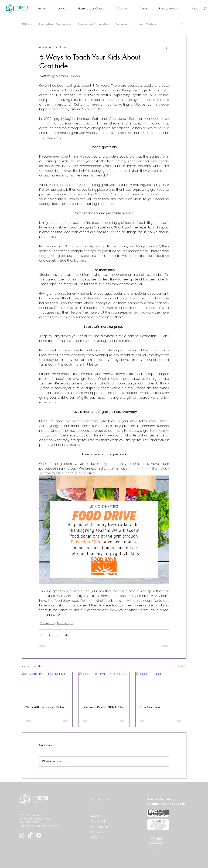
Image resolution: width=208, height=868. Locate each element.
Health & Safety (146, 24)
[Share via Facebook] (41, 635)
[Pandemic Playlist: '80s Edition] (104, 686)
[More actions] (167, 47)
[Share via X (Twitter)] (50, 635)
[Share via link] (67, 635)
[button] (182, 24)
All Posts (27, 24)
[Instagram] (22, 835)
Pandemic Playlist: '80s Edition (104, 707)
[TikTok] (30, 835)
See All (182, 666)
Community (123, 24)
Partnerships (65, 623)
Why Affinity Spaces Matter (45, 707)
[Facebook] (39, 835)
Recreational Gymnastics (55, 24)
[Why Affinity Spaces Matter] (47, 686)
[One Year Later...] (161, 686)
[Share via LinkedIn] (58, 635)
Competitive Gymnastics (93, 24)
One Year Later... (151, 707)
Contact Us (100, 827)
